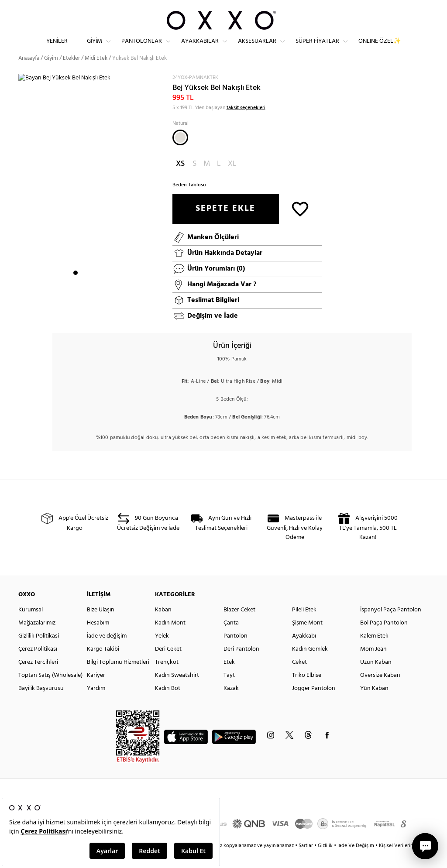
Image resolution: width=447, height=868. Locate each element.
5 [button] (107, 288)
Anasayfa (29, 74)
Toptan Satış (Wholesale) (50, 691)
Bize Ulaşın (101, 626)
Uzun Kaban (376, 678)
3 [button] (91, 288)
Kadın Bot (168, 704)
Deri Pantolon (241, 665)
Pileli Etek (304, 626)
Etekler (71, 74)
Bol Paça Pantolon (384, 639)
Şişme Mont (307, 639)
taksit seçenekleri (246, 124)
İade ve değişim (107, 652)
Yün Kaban (374, 704)
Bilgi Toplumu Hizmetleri (118, 678)
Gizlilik (326, 861)
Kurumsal (31, 626)
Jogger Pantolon (314, 704)
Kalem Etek (374, 652)
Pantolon (236, 652)
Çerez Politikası (38, 665)
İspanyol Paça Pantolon (391, 626)
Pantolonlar (142, 48)
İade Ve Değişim (356, 861)
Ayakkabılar (200, 48)
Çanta (231, 639)
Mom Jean (373, 665)
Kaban (163, 626)
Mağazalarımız (37, 639)
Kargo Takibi (103, 665)
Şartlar (306, 861)
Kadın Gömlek (310, 665)
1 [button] (76, 288)
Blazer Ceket (239, 626)
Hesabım (98, 639)
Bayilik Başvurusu (41, 704)
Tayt (229, 691)
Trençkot (167, 678)
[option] (92, 196)
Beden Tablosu (189, 201)
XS (180, 180)
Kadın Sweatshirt (177, 691)
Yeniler (57, 48)
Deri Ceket (168, 665)
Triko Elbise (307, 691)
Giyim (95, 48)
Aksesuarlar (257, 48)
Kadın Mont (170, 639)
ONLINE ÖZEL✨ (380, 48)
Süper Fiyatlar (317, 48)
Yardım (96, 704)
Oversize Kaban (380, 691)
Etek (229, 678)
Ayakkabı (304, 652)
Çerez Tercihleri (38, 678)
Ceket (299, 678)
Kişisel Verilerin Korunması (408, 861)
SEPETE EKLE (225, 224)
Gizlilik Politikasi (39, 652)
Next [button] (23, 196)
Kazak (231, 704)
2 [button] (83, 288)
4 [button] (99, 288)
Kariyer (96, 691)
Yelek (162, 652)
